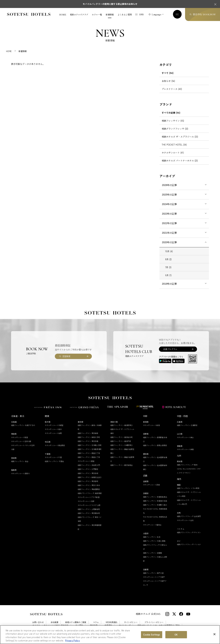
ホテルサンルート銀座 (86, 461)
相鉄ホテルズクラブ (79, 15)
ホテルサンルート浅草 (86, 501)
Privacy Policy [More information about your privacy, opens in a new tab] (72, 640)
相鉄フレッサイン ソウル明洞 (188, 488)
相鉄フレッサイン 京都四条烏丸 (155, 497)
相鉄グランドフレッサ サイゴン (189, 532)
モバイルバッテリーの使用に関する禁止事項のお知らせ (110, 4)
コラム (96, 622)
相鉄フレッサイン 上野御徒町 (89, 509)
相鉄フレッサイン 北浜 (152, 537)
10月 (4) (169, 251)
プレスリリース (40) (172, 89)
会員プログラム (170, 349)
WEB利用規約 (111, 622)
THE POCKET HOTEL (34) (174, 145)
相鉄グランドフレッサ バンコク (189, 544)
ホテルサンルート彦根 (151, 485)
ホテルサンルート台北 (185, 520)
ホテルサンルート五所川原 (21, 441)
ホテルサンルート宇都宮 (54, 425)
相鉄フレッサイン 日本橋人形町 (90, 445)
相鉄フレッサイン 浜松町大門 (89, 465)
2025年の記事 (169, 195)
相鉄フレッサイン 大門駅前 (88, 469)
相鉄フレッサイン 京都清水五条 (155, 501)
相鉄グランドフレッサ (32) (175, 129)
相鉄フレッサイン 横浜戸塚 (121, 441)
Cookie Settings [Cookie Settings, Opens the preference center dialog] (152, 635)
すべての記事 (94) (171, 113)
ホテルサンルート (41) (173, 153)
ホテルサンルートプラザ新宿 (89, 497)
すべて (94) (168, 73)
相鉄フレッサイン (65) (173, 121)
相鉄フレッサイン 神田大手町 (89, 437)
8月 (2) (168, 259)
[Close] (214, 634)
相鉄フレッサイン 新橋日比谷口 (90, 477)
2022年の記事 (169, 223)
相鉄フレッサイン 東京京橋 (88, 441)
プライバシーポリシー (154, 622)
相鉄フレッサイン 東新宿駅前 (89, 489)
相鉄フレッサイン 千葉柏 (54, 461)
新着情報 (110, 15)
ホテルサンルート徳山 (185, 437)
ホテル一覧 (97, 15)
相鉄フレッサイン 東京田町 (88, 481)
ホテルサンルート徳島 (185, 449)
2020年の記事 (169, 242)
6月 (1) (168, 275)
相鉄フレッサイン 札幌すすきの (23, 425)
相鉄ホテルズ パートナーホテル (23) (180, 161)
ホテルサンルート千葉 (53, 457)
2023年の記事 (169, 214)
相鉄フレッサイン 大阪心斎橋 (154, 541)
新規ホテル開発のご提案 (76, 622)
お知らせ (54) (168, 81)
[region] (110, 635)
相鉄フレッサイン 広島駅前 (187, 425)
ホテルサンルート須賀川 (20, 473)
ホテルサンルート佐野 (53, 433)
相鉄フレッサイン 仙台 (20, 461)
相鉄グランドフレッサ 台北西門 (189, 516)
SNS (141, 14)
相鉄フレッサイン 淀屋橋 (152, 553)
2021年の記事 (169, 233)
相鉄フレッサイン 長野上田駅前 (155, 445)
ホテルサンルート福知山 (152, 525)
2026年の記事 (169, 185)
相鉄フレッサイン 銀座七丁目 (89, 457)
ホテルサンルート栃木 (53, 429)
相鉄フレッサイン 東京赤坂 (88, 473)
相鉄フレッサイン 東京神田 (88, 433)
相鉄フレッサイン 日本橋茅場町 (90, 449)
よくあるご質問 (125, 15)
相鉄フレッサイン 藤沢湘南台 (122, 465)
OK (176, 635)
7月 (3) (168, 267)
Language (156, 14)
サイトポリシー (131, 622)
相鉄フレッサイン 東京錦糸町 (89, 513)
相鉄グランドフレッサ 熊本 (187, 465)
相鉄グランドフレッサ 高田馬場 (90, 493)
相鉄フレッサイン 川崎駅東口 (122, 445)
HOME (63, 15)
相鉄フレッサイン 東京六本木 (89, 485)
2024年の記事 (169, 204)
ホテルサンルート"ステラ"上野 (89, 505)
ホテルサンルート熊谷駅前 (55, 445)
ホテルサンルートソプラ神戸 (154, 577)
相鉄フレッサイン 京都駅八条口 (155, 505)
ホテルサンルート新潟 (151, 425)
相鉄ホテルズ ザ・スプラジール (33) (180, 137)
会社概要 (54, 622)
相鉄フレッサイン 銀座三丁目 (89, 453)
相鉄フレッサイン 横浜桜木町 (122, 437)
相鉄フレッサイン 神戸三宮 (153, 573)
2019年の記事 (169, 284)
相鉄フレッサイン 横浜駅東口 (122, 425)
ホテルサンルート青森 (19, 437)
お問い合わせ (38, 622)
